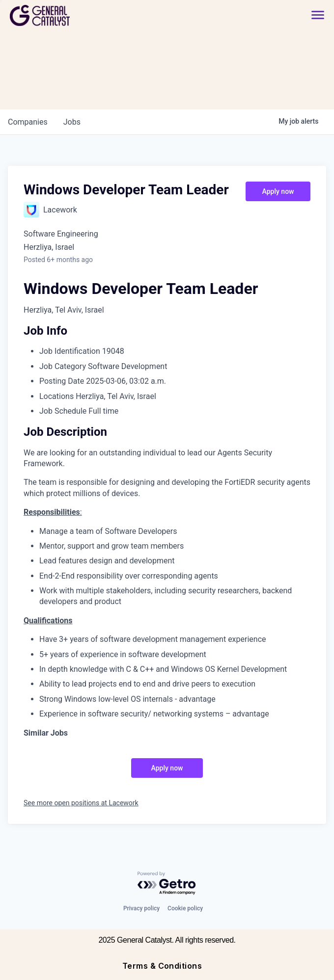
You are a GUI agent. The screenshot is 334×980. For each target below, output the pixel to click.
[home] (75, 15)
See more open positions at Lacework (81, 803)
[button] (313, 15)
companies (28, 122)
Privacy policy (141, 908)
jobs (72, 122)
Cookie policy (185, 908)
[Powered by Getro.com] (167, 884)
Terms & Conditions (162, 966)
